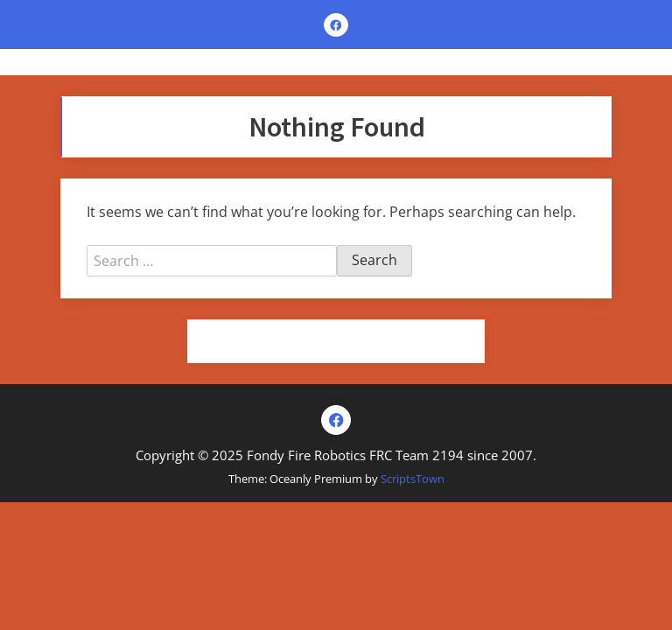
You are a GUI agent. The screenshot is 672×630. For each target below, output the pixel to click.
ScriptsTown (413, 479)
